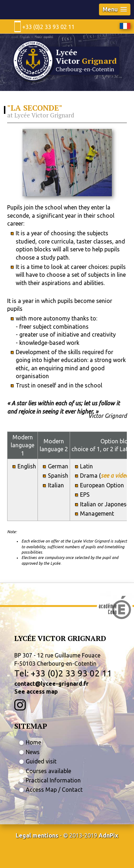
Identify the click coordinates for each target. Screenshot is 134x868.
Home (33, 742)
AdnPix (108, 835)
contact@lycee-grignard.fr (51, 684)
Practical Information (53, 780)
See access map (36, 691)
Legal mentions (37, 835)
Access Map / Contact (54, 790)
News (33, 752)
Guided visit (41, 761)
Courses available (48, 771)
